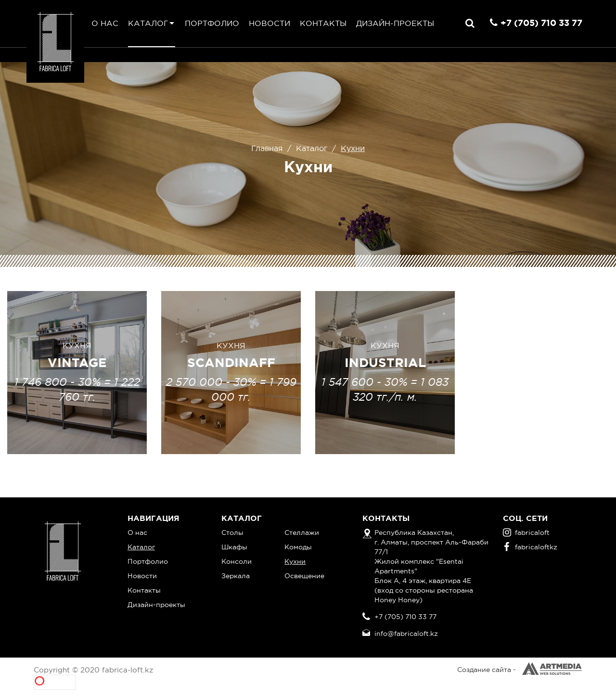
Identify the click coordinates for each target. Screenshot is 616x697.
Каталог (148, 23)
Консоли (237, 561)
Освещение (304, 576)
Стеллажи (302, 532)
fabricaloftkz (531, 547)
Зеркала (236, 576)
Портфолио (212, 23)
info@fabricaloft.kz (406, 634)
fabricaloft (526, 532)
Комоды (298, 547)
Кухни (295, 561)
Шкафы (234, 547)
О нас (105, 23)
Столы (232, 532)
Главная (267, 148)
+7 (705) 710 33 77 (541, 23)
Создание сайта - (520, 670)
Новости (269, 23)
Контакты (323, 23)
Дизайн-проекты (395, 23)
